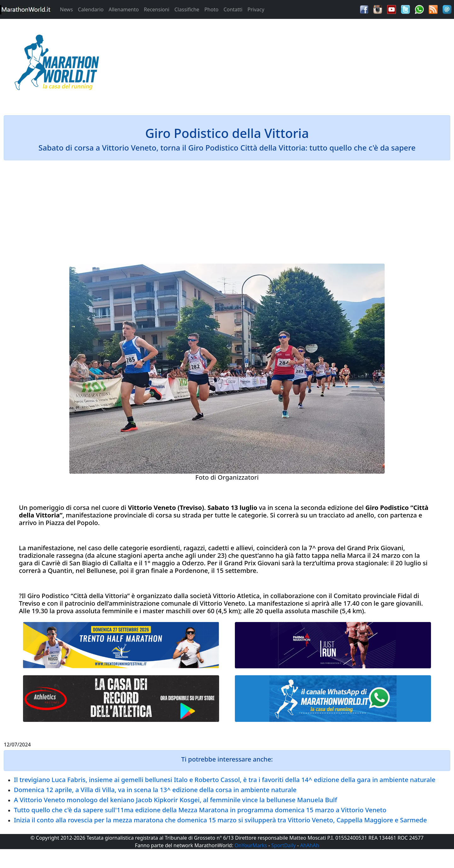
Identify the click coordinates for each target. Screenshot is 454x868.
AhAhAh (310, 845)
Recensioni (157, 9)
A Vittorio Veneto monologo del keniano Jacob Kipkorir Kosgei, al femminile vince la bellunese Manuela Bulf (175, 800)
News (66, 9)
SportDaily (283, 845)
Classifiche (187, 9)
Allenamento (124, 9)
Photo (211, 9)
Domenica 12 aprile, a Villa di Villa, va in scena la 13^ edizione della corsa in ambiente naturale (155, 790)
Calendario (91, 9)
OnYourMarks (251, 845)
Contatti (233, 9)
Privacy (256, 9)
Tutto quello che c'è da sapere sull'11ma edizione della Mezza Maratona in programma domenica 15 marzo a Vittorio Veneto (200, 810)
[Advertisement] (284, 64)
